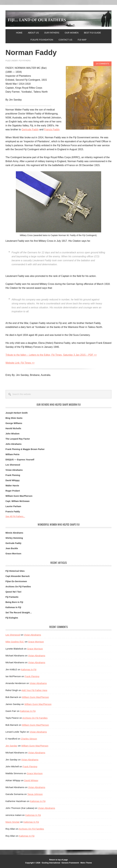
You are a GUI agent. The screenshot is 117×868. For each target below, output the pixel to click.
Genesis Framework (70, 863)
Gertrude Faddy (30, 129)
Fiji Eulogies (12, 618)
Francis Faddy (52, 129)
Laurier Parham (13, 506)
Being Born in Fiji (14, 602)
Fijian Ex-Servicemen (16, 581)
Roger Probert (13, 491)
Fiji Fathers (25, 61)
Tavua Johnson (35, 794)
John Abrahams (13, 444)
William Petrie (12, 454)
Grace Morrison (13, 554)
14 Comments (102, 64)
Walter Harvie (12, 486)
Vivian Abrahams (14, 470)
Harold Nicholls (13, 428)
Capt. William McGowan (18, 501)
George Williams (14, 423)
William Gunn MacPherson (19, 496)
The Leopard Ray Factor (18, 439)
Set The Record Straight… (19, 613)
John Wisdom (12, 434)
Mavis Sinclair (13, 822)
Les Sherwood (13, 465)
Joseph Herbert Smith (17, 413)
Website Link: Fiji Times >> (20, 363)
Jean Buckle (12, 548)
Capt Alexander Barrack (18, 576)
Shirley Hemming (14, 538)
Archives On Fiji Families (18, 587)
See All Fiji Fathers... (15, 516)
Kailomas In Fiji (13, 607)
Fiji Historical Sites (15, 571)
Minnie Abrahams (14, 533)
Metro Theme (86, 863)
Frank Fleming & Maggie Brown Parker (25, 449)
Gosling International (51, 863)
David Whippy (13, 480)
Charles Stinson (29, 739)
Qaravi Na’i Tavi (13, 592)
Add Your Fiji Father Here (34, 690)
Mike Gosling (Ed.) (15, 642)
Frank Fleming (13, 475)
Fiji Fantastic (12, 597)
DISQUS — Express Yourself (20, 460)
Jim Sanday (11, 746)
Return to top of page (58, 860)
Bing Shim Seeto (14, 418)
